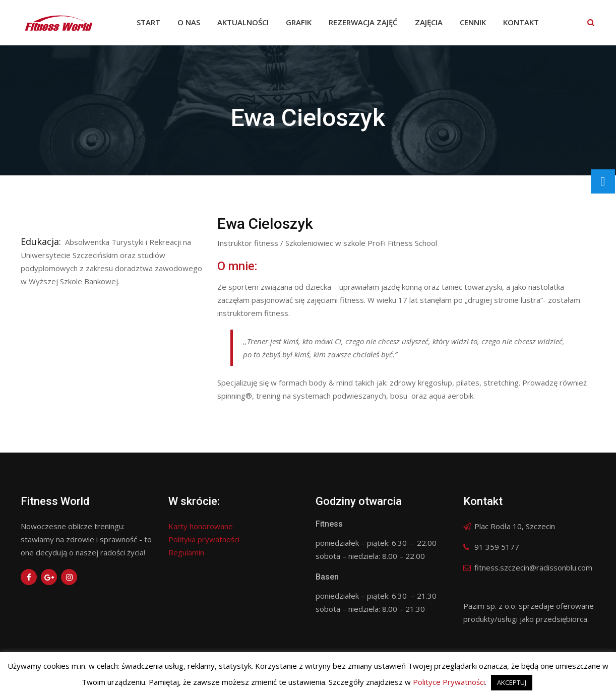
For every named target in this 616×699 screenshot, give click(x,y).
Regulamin (186, 552)
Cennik (473, 22)
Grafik (299, 22)
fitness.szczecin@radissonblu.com (533, 567)
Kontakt (521, 22)
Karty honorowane (201, 526)
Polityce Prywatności (449, 682)
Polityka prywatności (204, 539)
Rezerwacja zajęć (363, 22)
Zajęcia (429, 22)
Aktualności (243, 22)
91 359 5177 (497, 547)
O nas (189, 22)
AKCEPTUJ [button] (512, 682)
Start (148, 22)
